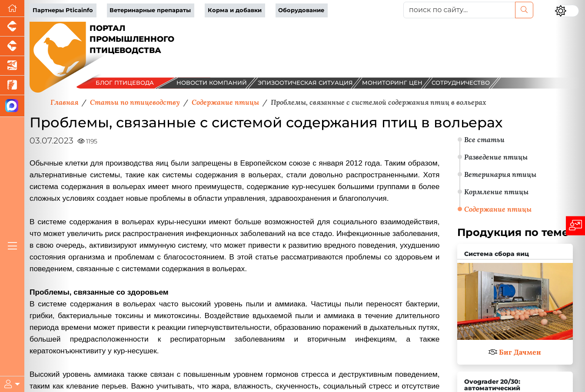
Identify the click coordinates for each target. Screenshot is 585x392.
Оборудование (301, 10)
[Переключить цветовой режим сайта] (567, 11)
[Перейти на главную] (12, 8)
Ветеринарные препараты (150, 10)
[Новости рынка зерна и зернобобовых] (12, 85)
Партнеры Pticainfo (63, 10)
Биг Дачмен (520, 352)
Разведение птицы (496, 157)
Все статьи (484, 140)
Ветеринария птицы (500, 174)
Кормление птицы (496, 192)
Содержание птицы (498, 209)
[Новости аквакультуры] (12, 66)
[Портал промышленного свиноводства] (12, 27)
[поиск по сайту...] (459, 10)
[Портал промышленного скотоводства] (12, 46)
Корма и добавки (235, 10)
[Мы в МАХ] (12, 106)
